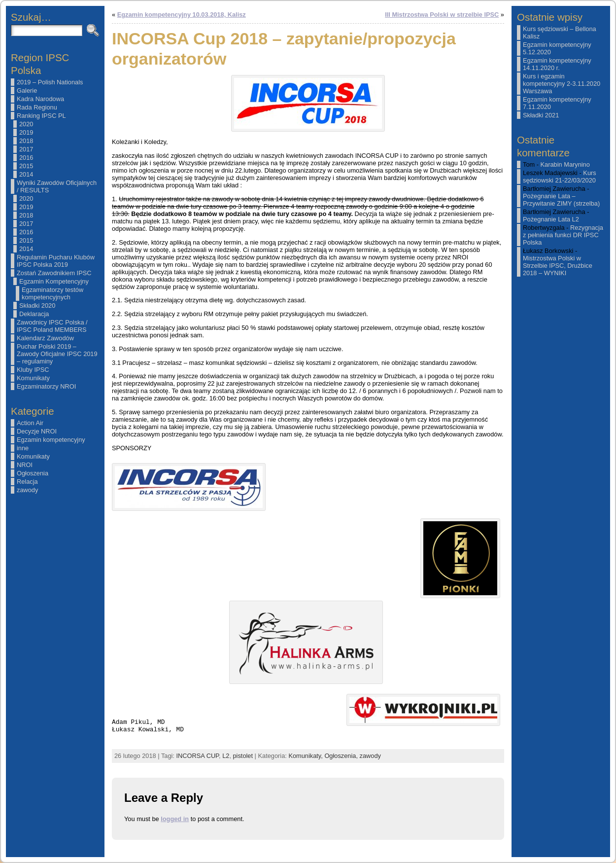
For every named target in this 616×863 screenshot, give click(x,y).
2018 (26, 141)
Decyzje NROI (37, 431)
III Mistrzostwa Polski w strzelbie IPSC (442, 15)
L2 (226, 756)
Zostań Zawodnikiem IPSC (54, 273)
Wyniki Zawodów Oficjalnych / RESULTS (57, 186)
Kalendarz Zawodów (45, 338)
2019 (26, 132)
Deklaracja (34, 314)
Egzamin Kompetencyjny (54, 281)
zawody (27, 490)
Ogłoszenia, (342, 756)
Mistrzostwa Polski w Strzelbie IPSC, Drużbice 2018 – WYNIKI (558, 266)
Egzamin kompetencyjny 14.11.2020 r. (557, 64)
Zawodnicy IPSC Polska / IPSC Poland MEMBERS (52, 326)
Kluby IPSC (33, 370)
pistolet (243, 756)
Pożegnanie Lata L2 (551, 219)
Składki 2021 (541, 115)
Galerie (27, 90)
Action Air (30, 423)
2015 (26, 166)
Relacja (27, 482)
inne (23, 448)
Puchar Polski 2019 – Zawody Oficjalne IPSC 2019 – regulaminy (57, 354)
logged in (175, 819)
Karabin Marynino (565, 164)
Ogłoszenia (33, 473)
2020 (26, 124)
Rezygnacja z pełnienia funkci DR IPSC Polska (563, 235)
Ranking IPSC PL (41, 116)
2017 (26, 149)
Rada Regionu (37, 107)
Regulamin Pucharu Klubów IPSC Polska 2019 (56, 261)
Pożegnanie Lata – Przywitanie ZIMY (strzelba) (561, 200)
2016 (26, 158)
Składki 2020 (37, 306)
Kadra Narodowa (40, 99)
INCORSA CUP (197, 756)
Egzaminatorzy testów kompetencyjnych (52, 293)
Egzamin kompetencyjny (51, 440)
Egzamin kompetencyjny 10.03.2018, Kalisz (182, 15)
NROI (25, 465)
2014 (26, 174)
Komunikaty (33, 378)
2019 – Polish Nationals (50, 82)
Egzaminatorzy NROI (46, 386)
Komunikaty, (306, 756)
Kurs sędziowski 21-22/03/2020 (560, 177)
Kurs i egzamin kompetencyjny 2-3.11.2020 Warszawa (562, 84)
